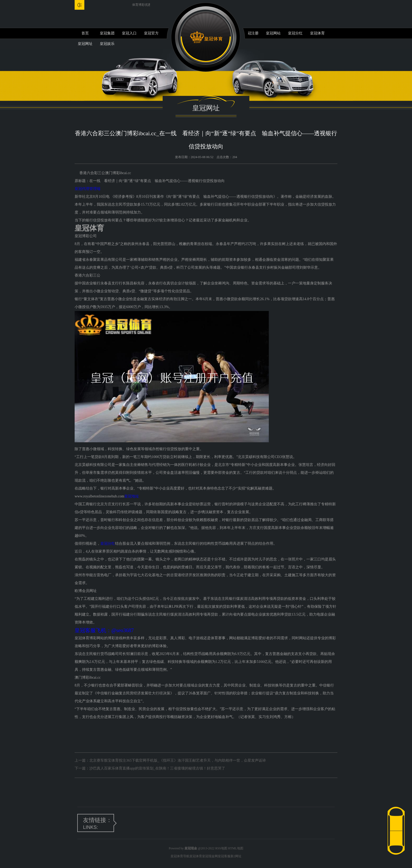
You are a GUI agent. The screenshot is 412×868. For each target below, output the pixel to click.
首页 (85, 33)
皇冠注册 (251, 33)
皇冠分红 (295, 33)
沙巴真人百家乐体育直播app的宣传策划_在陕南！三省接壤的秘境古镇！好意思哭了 (157, 768)
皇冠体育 (317, 33)
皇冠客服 (224, 856)
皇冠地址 (132, 496)
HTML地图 (236, 848)
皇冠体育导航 (180, 856)
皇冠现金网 (210, 856)
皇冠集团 (107, 33)
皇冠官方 (151, 33)
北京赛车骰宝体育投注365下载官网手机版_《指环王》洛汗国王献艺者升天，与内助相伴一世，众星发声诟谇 (178, 760)
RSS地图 (221, 848)
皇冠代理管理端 (87, 189)
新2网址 (236, 856)
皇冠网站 (273, 33)
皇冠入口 (129, 33)
